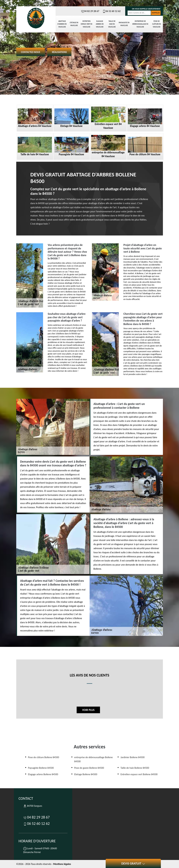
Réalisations (59, 52)
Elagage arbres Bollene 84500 (43, 774)
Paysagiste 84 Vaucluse (124, 24)
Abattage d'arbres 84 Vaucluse (62, 24)
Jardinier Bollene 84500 (132, 757)
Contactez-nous (31, 52)
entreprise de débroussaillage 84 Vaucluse (140, 24)
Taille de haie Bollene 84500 (135, 768)
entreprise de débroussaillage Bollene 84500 (94, 759)
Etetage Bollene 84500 (86, 774)
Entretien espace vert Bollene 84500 (139, 774)
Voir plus (88, 710)
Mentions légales (62, 864)
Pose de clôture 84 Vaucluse (157, 24)
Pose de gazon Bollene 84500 (89, 768)
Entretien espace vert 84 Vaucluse (87, 24)
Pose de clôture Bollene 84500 (44, 757)
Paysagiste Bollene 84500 (41, 768)
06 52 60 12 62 (112, 11)
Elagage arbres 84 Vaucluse (100, 24)
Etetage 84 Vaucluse (74, 24)
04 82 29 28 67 (90, 11)
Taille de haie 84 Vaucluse (112, 24)
